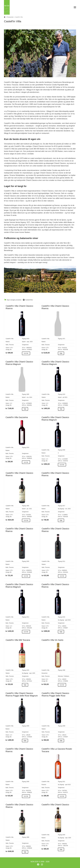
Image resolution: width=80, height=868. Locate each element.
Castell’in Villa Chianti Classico (55, 805)
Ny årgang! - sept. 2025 (28, 673)
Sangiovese (25, 345)
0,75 (11, 348)
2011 (64, 561)
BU (11, 350)
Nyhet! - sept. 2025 (27, 342)
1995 (28, 394)
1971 (64, 339)
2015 (64, 394)
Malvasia (60, 676)
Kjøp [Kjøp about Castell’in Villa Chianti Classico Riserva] (61, 353)
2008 (28, 782)
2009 (28, 726)
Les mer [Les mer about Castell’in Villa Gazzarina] (26, 462)
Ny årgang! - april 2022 (64, 620)
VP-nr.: (24, 348)
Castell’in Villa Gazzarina (17, 417)
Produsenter (10, 17)
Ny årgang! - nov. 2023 (64, 509)
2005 (28, 561)
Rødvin (8, 342)
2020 (64, 835)
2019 (28, 339)
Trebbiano (66, 676)
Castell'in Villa (9, 339)
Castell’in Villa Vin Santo (52, 640)
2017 (64, 506)
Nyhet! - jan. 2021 (27, 509)
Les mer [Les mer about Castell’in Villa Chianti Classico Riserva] (26, 353)
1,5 (11, 403)
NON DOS (35, 862)
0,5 (47, 679)
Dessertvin (45, 673)
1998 (64, 670)
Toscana (11, 345)
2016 (64, 617)
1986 (28, 837)
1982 (28, 506)
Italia (7, 345)
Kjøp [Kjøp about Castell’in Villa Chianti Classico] (61, 849)
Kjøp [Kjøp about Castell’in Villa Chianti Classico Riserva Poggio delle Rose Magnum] (25, 741)
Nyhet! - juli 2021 (63, 397)
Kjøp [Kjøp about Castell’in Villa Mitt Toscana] (25, 685)
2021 (64, 782)
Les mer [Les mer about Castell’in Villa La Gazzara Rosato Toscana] (62, 796)
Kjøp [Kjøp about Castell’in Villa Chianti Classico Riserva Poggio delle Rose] (61, 741)
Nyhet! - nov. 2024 (27, 397)
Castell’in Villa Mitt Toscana (18, 640)
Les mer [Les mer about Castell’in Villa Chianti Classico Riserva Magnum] (62, 465)
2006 (64, 450)
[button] (75, 7)
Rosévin (44, 785)
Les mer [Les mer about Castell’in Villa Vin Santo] (62, 685)
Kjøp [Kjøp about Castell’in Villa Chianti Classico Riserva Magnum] (25, 409)
